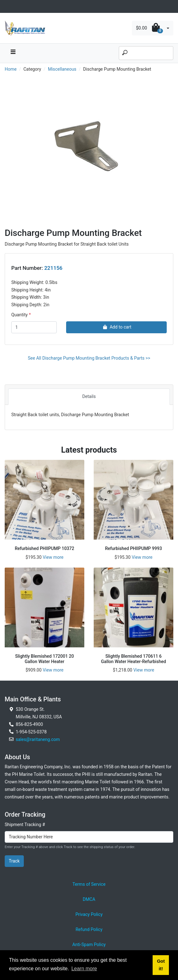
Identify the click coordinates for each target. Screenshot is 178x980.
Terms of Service (89, 884)
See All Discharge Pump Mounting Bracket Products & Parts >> (89, 358)
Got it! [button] (161, 965)
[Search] (146, 53)
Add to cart (116, 327)
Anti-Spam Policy (89, 945)
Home (11, 69)
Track (14, 861)
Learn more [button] (84, 969)
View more (53, 557)
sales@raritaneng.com (38, 739)
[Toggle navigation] (8, 6)
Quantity (19, 315)
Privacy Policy (89, 914)
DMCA (89, 899)
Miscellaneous (62, 69)
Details (89, 396)
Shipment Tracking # (25, 825)
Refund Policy (89, 929)
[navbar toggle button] (13, 53)
